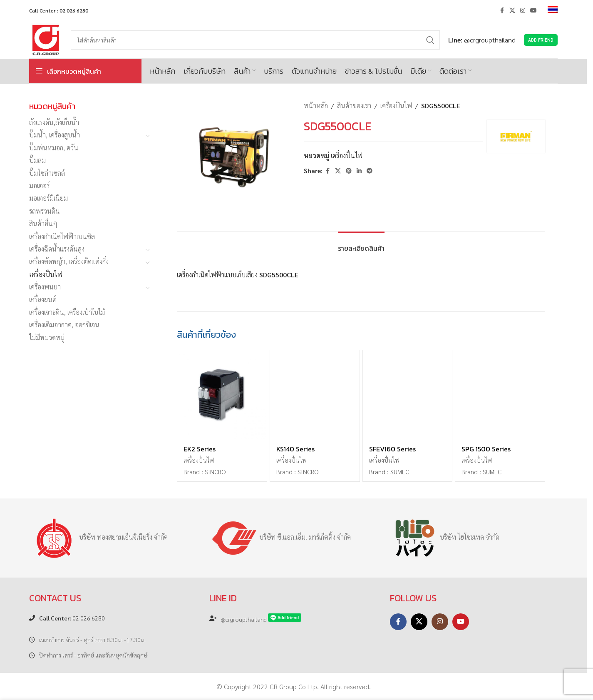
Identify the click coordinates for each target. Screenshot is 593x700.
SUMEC (400, 472)
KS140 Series (295, 449)
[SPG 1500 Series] (500, 395)
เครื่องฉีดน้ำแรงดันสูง (57, 249)
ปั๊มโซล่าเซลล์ (47, 173)
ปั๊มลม (37, 160)
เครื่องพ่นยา (45, 287)
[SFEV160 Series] (408, 395)
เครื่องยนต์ (43, 299)
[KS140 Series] (315, 395)
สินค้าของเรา (354, 106)
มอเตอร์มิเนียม (48, 198)
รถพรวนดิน (45, 211)
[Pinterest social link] (349, 171)
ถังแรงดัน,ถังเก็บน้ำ (54, 122)
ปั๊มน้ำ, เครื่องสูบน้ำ (55, 135)
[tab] (361, 244)
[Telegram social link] (370, 171)
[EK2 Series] (222, 395)
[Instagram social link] (523, 10)
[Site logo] (46, 39)
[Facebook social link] (502, 10)
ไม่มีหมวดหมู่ (47, 338)
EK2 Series (200, 449)
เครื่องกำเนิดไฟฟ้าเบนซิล (62, 236)
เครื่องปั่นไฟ (46, 274)
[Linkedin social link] (359, 171)
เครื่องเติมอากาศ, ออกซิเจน (64, 325)
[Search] (255, 40)
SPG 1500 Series (486, 449)
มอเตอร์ (39, 186)
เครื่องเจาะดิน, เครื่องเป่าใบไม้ (67, 312)
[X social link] (512, 10)
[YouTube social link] (533, 10)
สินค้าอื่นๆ (43, 223)
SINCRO (215, 472)
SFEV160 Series (392, 449)
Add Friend (541, 40)
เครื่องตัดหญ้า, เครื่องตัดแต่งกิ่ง (69, 261)
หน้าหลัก (316, 106)
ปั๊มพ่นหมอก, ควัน (54, 148)
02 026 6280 (72, 618)
